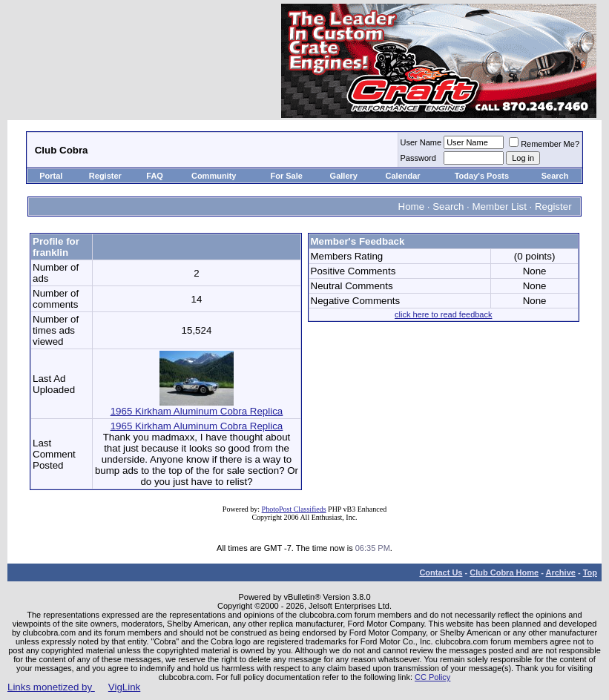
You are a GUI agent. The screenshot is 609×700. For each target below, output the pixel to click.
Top (590, 572)
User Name (421, 142)
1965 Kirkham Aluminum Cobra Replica (197, 407)
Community (215, 176)
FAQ (155, 176)
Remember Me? (544, 144)
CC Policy (432, 677)
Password (418, 158)
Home (412, 207)
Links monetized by (74, 687)
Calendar (403, 176)
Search (555, 176)
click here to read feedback (443, 314)
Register (105, 176)
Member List (500, 207)
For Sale (286, 176)
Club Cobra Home (504, 572)
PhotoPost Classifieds (294, 509)
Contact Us (441, 572)
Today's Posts (482, 176)
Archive (561, 572)
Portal (51, 176)
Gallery (344, 176)
